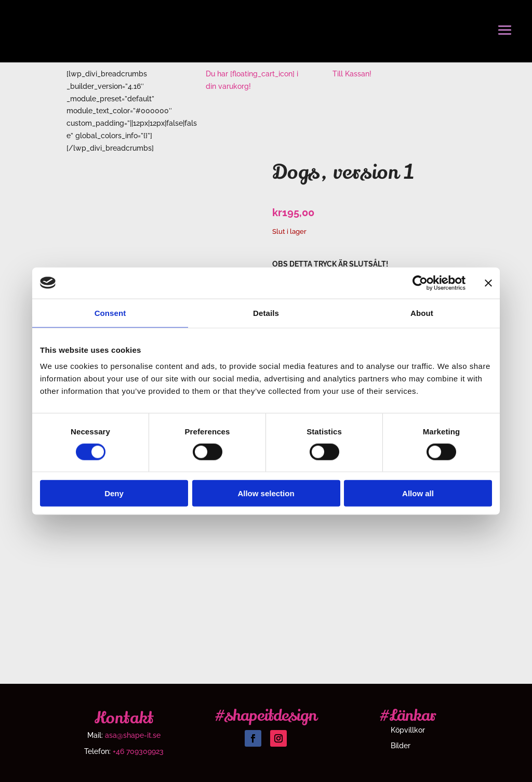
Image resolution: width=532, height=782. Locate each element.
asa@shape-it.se (133, 735)
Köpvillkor (408, 730)
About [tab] (422, 313)
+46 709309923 (138, 751)
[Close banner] (488, 283)
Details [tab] (266, 313)
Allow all (418, 493)
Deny (114, 493)
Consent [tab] (110, 313)
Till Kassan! (352, 74)
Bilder (401, 746)
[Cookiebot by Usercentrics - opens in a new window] (420, 283)
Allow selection (266, 493)
